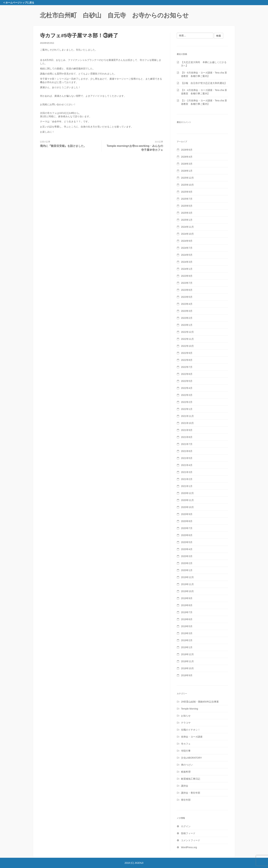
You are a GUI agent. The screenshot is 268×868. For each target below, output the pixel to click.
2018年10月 (187, 668)
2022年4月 (187, 388)
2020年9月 (187, 514)
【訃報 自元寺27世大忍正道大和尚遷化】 (204, 83)
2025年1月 (187, 220)
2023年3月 (187, 311)
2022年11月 (187, 339)
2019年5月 (187, 626)
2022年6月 (187, 374)
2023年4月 (187, 304)
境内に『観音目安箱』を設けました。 (63, 146)
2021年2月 (187, 479)
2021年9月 (187, 430)
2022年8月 (187, 360)
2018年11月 (187, 661)
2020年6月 (187, 535)
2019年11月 (187, 584)
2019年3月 (187, 633)
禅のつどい (187, 765)
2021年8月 (187, 437)
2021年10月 (187, 423)
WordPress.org (189, 847)
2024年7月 (187, 248)
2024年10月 (187, 234)
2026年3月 (187, 164)
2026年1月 (187, 171)
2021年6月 (187, 451)
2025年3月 (187, 213)
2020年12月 (187, 493)
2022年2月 (187, 402)
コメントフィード (191, 840)
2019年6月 (187, 619)
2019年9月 (187, 598)
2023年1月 (187, 325)
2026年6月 (187, 150)
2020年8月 (187, 521)
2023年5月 (187, 297)
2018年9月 (187, 675)
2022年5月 (187, 381)
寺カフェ (186, 744)
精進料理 (186, 772)
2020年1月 (187, 570)
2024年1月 (187, 269)
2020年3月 (187, 556)
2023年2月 (187, 318)
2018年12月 (187, 654)
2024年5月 (187, 255)
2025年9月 (187, 192)
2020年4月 (187, 549)
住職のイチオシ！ (191, 730)
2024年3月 (187, 262)
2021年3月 (187, 472)
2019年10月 (187, 591)
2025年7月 (187, 199)
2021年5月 (187, 458)
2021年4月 (187, 465)
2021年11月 (187, 416)
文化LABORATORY (191, 758)
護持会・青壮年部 (191, 793)
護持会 (185, 786)
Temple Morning (190, 709)
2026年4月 (187, 157)
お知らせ (186, 716)
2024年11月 (187, 227)
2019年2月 (187, 640)
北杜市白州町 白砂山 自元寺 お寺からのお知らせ (114, 15)
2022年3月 (187, 395)
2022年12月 (187, 332)
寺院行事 (186, 751)
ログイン (186, 826)
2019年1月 (187, 647)
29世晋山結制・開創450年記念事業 (200, 702)
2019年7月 (187, 612)
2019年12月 (187, 577)
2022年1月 (187, 409)
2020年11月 (187, 500)
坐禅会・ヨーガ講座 (192, 737)
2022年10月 (187, 346)
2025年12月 (187, 178)
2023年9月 (187, 276)
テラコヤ (186, 723)
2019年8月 (187, 605)
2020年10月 (187, 507)
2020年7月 (187, 528)
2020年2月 (187, 563)
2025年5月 (187, 206)
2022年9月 (187, 353)
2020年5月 (187, 542)
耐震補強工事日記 (191, 779)
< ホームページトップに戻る (19, 3)
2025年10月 (187, 185)
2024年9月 (187, 241)
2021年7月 (187, 444)
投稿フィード (188, 833)
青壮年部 (186, 800)
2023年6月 (187, 290)
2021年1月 (187, 486)
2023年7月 (187, 283)
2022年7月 (187, 367)
